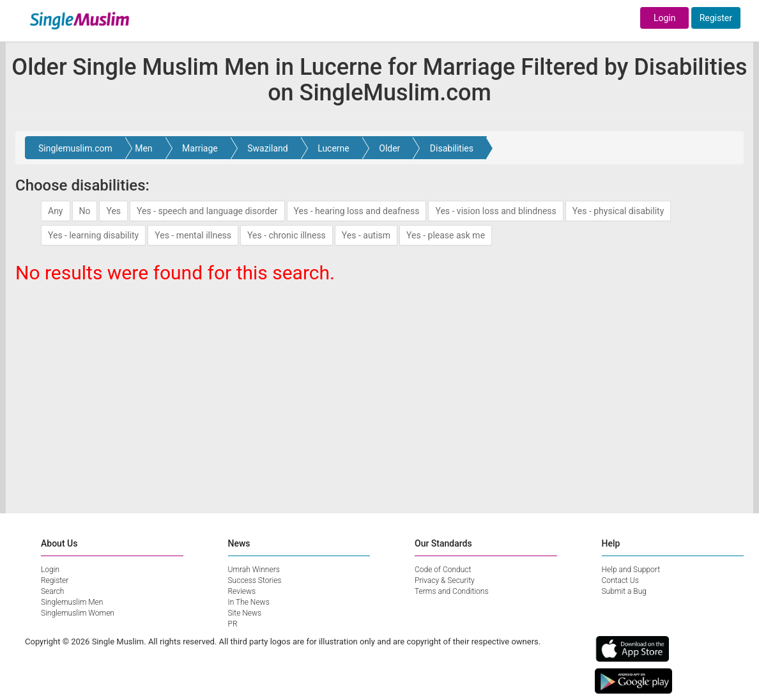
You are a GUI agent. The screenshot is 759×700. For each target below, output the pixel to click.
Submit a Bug (624, 591)
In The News (249, 602)
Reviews (242, 591)
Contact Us (620, 580)
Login (665, 18)
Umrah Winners (254, 570)
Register (716, 18)
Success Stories (255, 580)
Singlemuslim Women (78, 613)
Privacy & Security (445, 580)
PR (233, 624)
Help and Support (631, 570)
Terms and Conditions (452, 591)
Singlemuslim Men (72, 602)
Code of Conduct (443, 570)
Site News (245, 613)
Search (52, 591)
